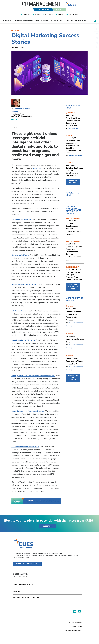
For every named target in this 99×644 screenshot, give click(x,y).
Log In (59, 10)
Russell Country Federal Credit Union (28, 411)
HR (76, 21)
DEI (79, 21)
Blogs (37, 15)
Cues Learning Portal (23, 585)
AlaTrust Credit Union (21, 220)
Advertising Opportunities (26, 598)
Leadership (17, 21)
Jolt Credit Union (19, 311)
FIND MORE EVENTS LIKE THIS (73, 287)
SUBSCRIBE (47, 526)
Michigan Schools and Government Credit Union (33, 376)
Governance (28, 21)
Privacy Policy (77, 626)
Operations (68, 21)
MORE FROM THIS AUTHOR (73, 378)
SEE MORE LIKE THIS (73, 182)
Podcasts (49, 15)
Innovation (48, 21)
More (85, 21)
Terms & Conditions (75, 622)
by (67, 128)
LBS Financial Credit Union (23, 340)
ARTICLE (75, 119)
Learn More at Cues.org (27, 564)
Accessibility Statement (74, 631)
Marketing (58, 21)
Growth (38, 21)
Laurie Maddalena (75, 156)
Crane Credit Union (20, 255)
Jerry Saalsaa (73, 128)
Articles (26, 15)
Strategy (7, 21)
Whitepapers (74, 15)
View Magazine (43, 10)
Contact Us (19, 591)
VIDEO (75, 169)
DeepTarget (38, 168)
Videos (61, 15)
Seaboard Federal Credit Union (25, 447)
